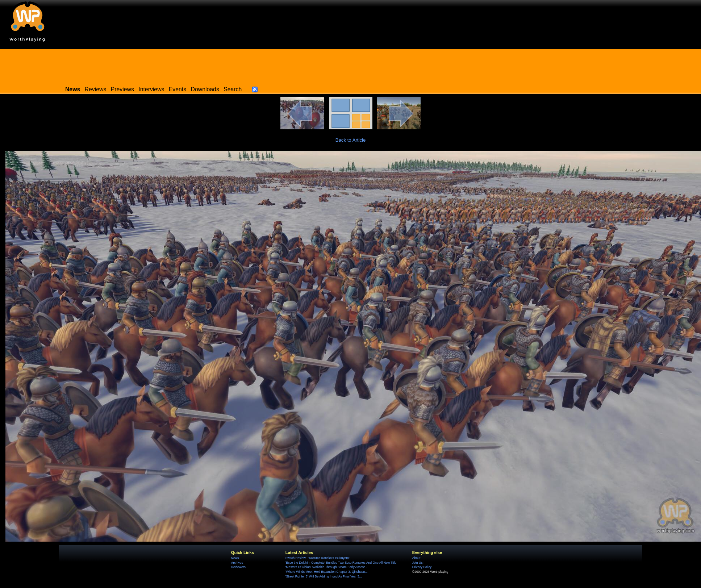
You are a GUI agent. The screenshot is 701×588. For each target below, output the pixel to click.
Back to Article (351, 140)
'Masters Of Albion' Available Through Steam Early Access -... (328, 567)
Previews (122, 89)
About (416, 558)
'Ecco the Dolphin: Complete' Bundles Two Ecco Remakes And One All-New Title (341, 563)
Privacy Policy (422, 567)
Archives (237, 563)
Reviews (96, 89)
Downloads (205, 89)
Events (178, 89)
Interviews (151, 89)
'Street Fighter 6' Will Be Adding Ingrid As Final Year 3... (324, 576)
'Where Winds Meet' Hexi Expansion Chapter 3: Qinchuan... (327, 572)
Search (233, 89)
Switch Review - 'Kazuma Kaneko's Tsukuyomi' (318, 558)
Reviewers (238, 567)
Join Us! (418, 563)
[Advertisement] (351, 65)
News (235, 558)
